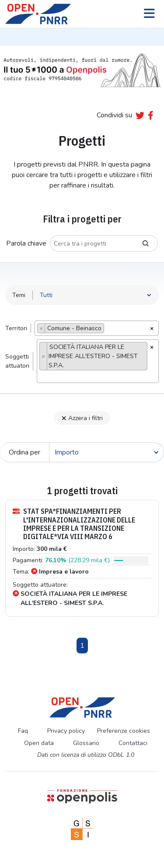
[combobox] (97, 328)
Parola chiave (26, 243)
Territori (16, 328)
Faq (23, 731)
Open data (39, 743)
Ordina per (24, 452)
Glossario (86, 743)
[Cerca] (106, 452)
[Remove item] (41, 328)
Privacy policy (66, 731)
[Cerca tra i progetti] (92, 243)
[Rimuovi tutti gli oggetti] (152, 328)
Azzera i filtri (82, 418)
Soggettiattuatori (17, 361)
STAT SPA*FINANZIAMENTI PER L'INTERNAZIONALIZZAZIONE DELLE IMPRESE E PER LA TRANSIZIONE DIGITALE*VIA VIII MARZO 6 (74, 524)
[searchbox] (109, 329)
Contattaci (133, 743)
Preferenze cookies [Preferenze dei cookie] (124, 731)
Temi (19, 295)
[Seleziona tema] (96, 295)
